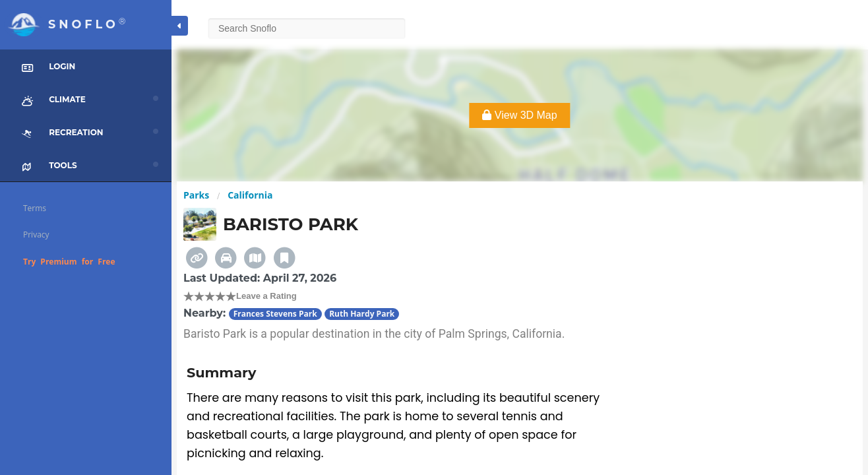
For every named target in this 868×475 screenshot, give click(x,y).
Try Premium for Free (69, 262)
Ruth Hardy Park (362, 314)
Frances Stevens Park (275, 314)
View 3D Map (519, 115)
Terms (35, 208)
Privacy (36, 235)
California (250, 195)
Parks (196, 195)
